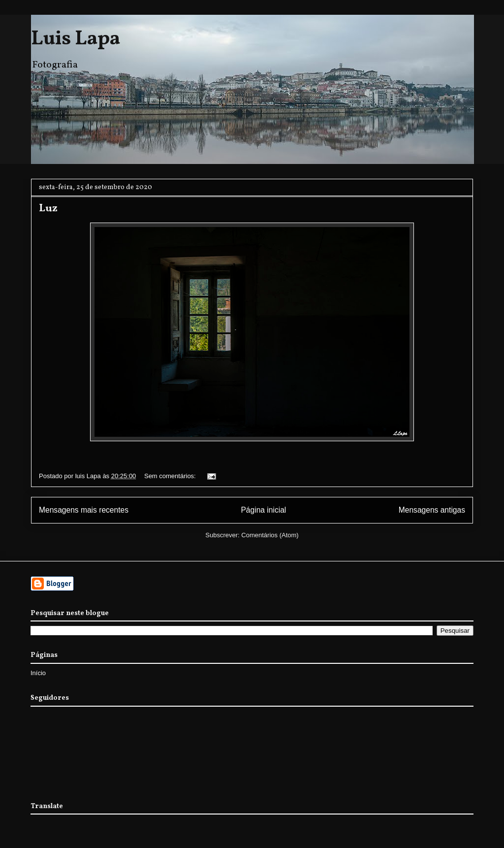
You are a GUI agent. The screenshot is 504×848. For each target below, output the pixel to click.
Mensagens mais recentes (84, 510)
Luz (48, 209)
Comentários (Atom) (270, 535)
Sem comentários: (171, 476)
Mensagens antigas (432, 510)
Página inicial (263, 510)
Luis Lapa (76, 39)
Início (38, 673)
